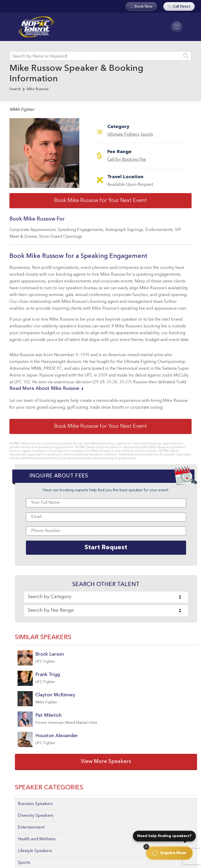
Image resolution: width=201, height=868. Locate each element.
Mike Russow (38, 89)
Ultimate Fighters (123, 135)
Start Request (106, 548)
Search (15, 89)
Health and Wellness (37, 839)
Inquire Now (169, 853)
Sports (147, 135)
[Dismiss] (146, 847)
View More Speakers (106, 762)
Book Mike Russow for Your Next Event (100, 201)
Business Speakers (35, 804)
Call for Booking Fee (127, 160)
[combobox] (106, 597)
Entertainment (31, 828)
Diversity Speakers (36, 816)
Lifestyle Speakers (35, 851)
